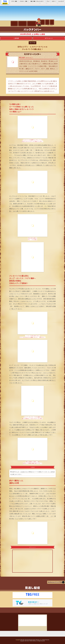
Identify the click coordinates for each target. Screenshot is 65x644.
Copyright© (18, 640)
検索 (14, 3)
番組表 (5, 3)
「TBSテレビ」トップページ (5, 1)
